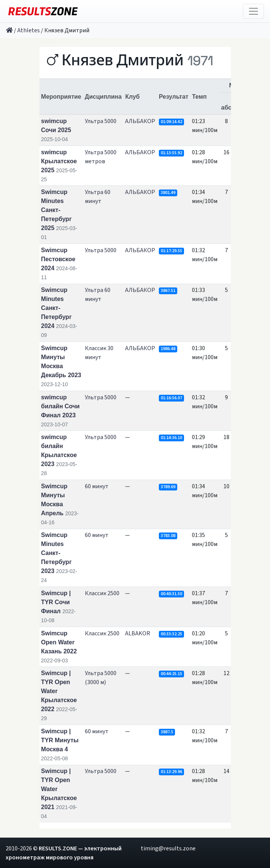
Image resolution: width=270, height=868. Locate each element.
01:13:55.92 (171, 153)
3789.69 (168, 487)
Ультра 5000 (101, 121)
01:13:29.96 (171, 772)
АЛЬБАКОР (140, 121)
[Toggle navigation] (253, 11)
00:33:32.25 (171, 634)
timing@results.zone (168, 848)
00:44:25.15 (171, 674)
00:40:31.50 (171, 594)
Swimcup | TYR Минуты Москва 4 (60, 740)
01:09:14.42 (171, 122)
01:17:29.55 (171, 251)
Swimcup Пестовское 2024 (58, 259)
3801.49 (168, 193)
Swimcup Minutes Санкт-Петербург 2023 (56, 553)
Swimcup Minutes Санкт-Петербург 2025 (56, 210)
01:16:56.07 (171, 398)
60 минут (97, 486)
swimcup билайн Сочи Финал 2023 (60, 406)
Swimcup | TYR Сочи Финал (56, 602)
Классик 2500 (102, 593)
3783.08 (168, 536)
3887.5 (167, 732)
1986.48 (168, 349)
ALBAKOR (138, 633)
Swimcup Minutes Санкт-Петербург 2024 (56, 308)
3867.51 (168, 291)
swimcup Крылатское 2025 (59, 161)
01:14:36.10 (171, 438)
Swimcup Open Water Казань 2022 (59, 642)
